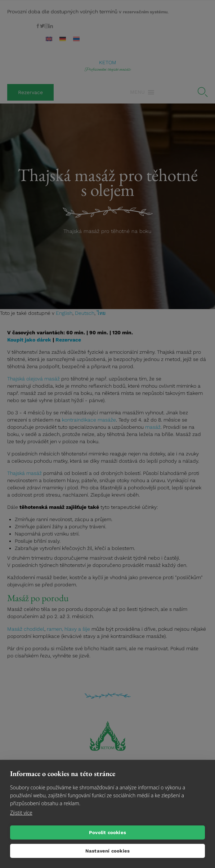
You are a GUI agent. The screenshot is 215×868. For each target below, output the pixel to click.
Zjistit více (21, 813)
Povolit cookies (107, 832)
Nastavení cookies (107, 851)
